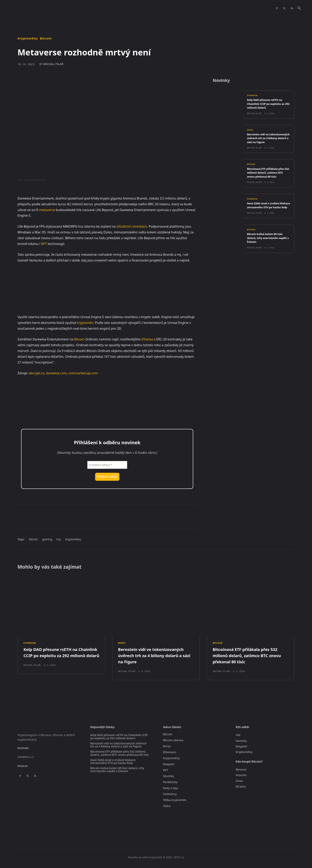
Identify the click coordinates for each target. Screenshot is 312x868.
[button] (299, 8)
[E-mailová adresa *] (107, 465)
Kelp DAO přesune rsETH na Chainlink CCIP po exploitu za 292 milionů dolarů (269, 106)
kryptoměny (73, 539)
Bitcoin (46, 38)
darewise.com (57, 373)
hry (59, 539)
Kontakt (23, 751)
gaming (47, 539)
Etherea (147, 339)
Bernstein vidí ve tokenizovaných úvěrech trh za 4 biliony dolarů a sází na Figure (268, 142)
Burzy (251, 132)
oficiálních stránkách (132, 226)
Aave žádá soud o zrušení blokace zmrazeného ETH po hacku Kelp (268, 214)
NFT (44, 244)
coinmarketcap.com (83, 373)
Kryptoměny (28, 38)
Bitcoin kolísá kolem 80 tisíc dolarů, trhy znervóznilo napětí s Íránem (268, 249)
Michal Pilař (54, 64)
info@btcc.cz (26, 759)
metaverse (47, 210)
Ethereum (253, 97)
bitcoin (33, 539)
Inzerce (23, 768)
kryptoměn (85, 323)
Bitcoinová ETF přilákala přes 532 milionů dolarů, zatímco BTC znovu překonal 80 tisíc (268, 179)
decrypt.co (37, 373)
